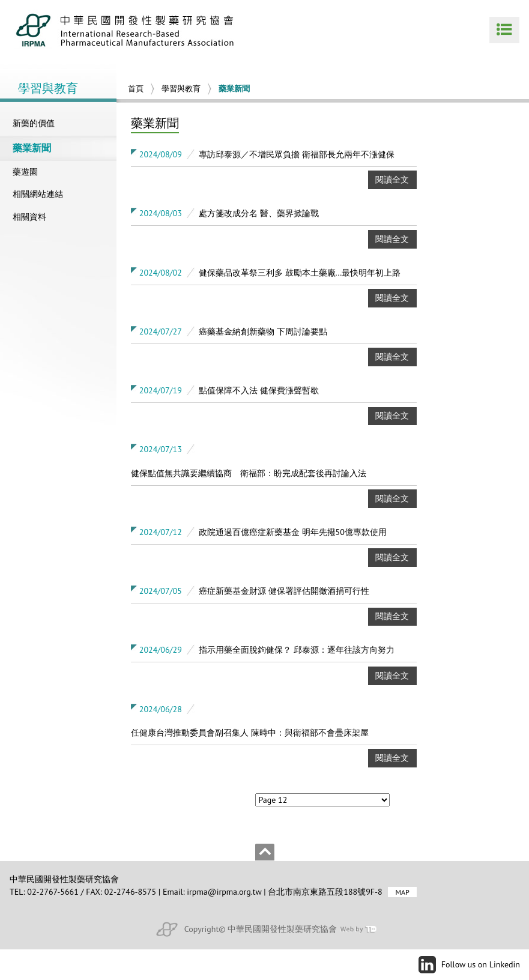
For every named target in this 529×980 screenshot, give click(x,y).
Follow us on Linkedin (481, 964)
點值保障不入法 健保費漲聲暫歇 (259, 390)
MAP (402, 892)
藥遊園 (25, 172)
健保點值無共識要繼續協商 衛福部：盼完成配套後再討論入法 (249, 473)
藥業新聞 (32, 148)
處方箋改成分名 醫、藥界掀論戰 (259, 213)
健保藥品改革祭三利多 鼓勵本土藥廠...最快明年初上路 (300, 273)
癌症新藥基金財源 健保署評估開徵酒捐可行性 (284, 591)
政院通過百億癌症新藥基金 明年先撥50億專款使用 (293, 532)
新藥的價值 (34, 123)
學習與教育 (181, 89)
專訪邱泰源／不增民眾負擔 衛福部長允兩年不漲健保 (297, 154)
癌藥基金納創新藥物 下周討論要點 (263, 331)
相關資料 (29, 217)
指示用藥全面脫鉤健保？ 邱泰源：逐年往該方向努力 (297, 650)
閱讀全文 (392, 180)
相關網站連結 (38, 194)
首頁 (136, 89)
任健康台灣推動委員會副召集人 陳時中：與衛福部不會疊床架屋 (250, 733)
